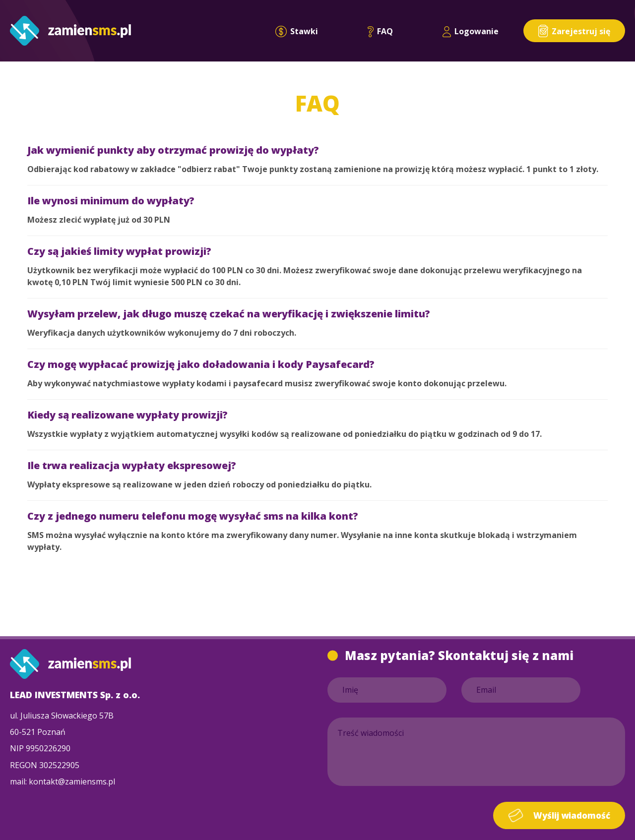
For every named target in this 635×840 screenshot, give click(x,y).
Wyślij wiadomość (559, 815)
